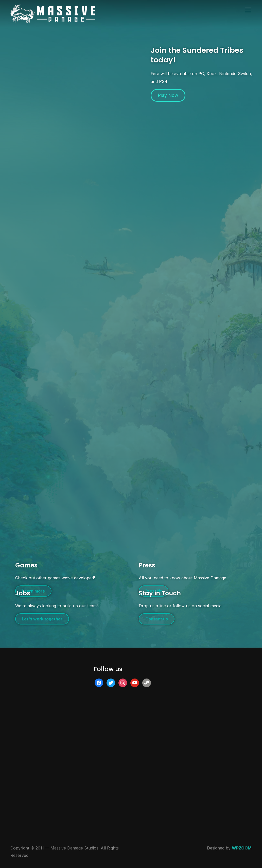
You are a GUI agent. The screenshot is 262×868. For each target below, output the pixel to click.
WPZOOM (242, 848)
